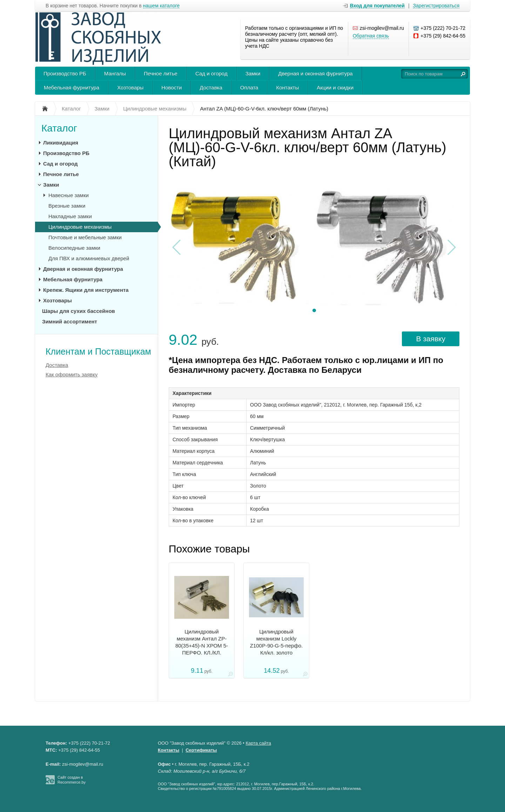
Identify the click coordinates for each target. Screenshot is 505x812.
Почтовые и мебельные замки (85, 237)
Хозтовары (130, 88)
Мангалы (115, 73)
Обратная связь (371, 36)
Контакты (287, 88)
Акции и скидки (335, 88)
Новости (171, 88)
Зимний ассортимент (70, 321)
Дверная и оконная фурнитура (315, 73)
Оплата (249, 88)
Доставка (211, 88)
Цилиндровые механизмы (80, 227)
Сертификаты (201, 750)
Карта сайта (258, 743)
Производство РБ (65, 73)
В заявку (431, 339)
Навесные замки (69, 195)
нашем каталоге (161, 6)
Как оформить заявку (72, 374)
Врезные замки (67, 206)
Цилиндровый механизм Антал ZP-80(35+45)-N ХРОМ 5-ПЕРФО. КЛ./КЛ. (202, 642)
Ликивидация (61, 143)
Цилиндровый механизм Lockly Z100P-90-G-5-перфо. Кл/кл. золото (277, 642)
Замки (253, 73)
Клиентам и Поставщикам (98, 351)
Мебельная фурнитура (72, 88)
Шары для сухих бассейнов (79, 311)
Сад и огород (211, 73)
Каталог (59, 128)
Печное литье (161, 73)
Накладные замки (70, 216)
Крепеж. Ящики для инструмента (86, 290)
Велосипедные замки (74, 248)
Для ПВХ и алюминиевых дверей (89, 258)
